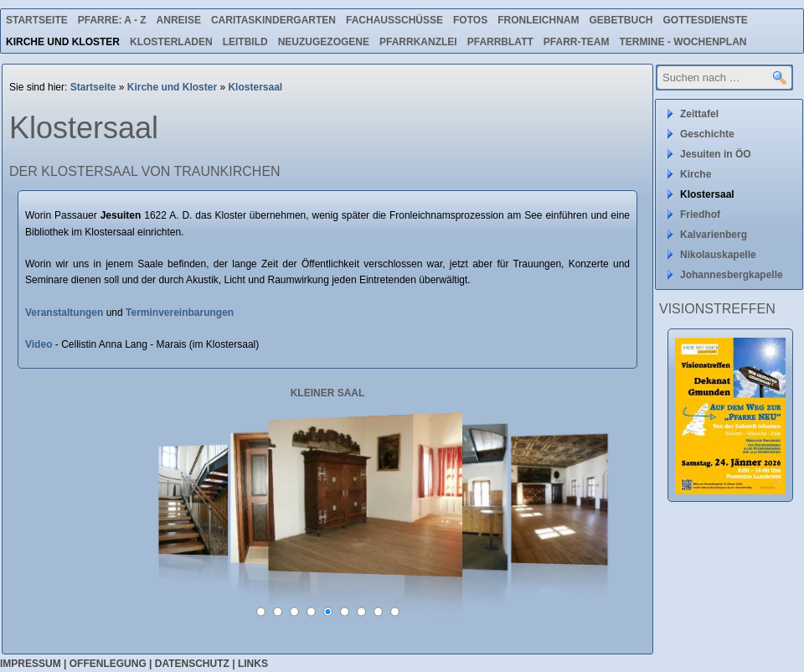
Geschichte (707, 134)
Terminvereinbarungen (180, 313)
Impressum (31, 664)
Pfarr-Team (577, 42)
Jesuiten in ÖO (716, 154)
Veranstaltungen (64, 313)
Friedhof (700, 215)
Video (40, 344)
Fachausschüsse (394, 20)
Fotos (470, 20)
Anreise (179, 20)
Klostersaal (255, 87)
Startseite (37, 20)
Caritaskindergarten (273, 20)
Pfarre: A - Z (112, 20)
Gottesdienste (706, 20)
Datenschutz (192, 664)
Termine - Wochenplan (683, 42)
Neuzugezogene (324, 42)
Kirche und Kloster (63, 42)
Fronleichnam (538, 20)
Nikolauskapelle (718, 255)
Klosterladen (171, 42)
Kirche (696, 174)
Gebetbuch (621, 20)
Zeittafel (699, 114)
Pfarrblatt (500, 42)
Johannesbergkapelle (732, 275)
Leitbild (245, 42)
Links (253, 664)
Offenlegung (108, 664)
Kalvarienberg (714, 235)
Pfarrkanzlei (418, 42)
